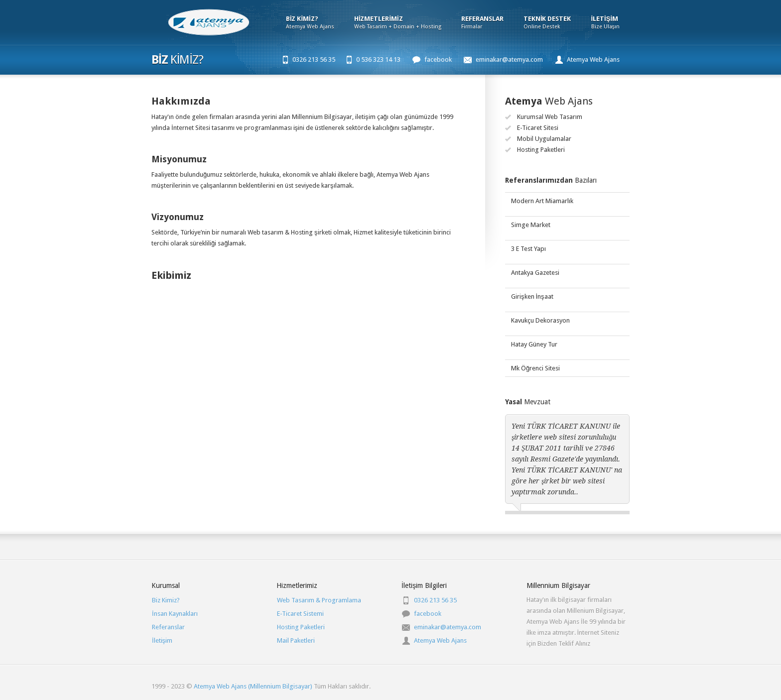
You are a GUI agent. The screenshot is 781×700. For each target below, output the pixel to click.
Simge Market (531, 225)
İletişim (162, 641)
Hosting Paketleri (301, 627)
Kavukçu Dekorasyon (540, 320)
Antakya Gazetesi (535, 273)
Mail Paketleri (296, 641)
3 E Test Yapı (528, 249)
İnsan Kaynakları (175, 614)
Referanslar (168, 627)
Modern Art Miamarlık (542, 201)
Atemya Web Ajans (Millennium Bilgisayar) (252, 686)
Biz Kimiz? (166, 600)
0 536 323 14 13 (378, 59)
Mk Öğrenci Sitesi (535, 368)
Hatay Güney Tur (534, 344)
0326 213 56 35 (314, 59)
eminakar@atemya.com (509, 59)
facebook (438, 59)
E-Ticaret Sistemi (300, 614)
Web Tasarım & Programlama (319, 600)
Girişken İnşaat (532, 296)
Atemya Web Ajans (593, 59)
